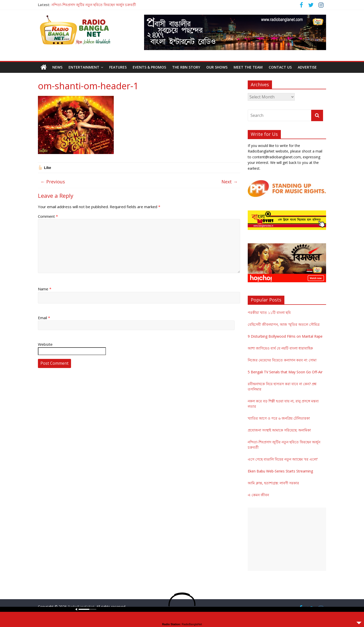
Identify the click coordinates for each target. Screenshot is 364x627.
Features (118, 67)
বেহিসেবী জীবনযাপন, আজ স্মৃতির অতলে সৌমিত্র (284, 324)
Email (44, 318)
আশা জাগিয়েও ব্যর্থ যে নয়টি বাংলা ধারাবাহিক (280, 348)
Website (45, 344)
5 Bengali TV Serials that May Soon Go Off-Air (285, 372)
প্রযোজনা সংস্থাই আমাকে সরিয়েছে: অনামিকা (279, 430)
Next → (230, 182)
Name (45, 289)
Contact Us (280, 67)
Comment (48, 216)
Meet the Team (248, 67)
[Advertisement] (287, 539)
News (57, 67)
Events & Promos (149, 67)
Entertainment (84, 67)
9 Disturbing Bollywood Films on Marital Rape (285, 336)
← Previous (53, 182)
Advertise (307, 67)
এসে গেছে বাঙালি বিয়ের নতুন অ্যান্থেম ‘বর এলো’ (283, 459)
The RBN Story (186, 67)
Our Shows (217, 67)
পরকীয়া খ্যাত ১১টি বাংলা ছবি (269, 312)
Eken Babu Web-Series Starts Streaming (280, 471)
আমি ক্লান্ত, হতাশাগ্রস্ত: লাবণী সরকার (273, 483)
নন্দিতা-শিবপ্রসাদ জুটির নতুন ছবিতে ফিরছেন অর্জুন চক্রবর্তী (94, 5)
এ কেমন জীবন (258, 495)
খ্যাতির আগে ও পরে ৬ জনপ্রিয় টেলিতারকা (279, 418)
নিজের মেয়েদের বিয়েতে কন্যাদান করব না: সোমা (282, 360)
